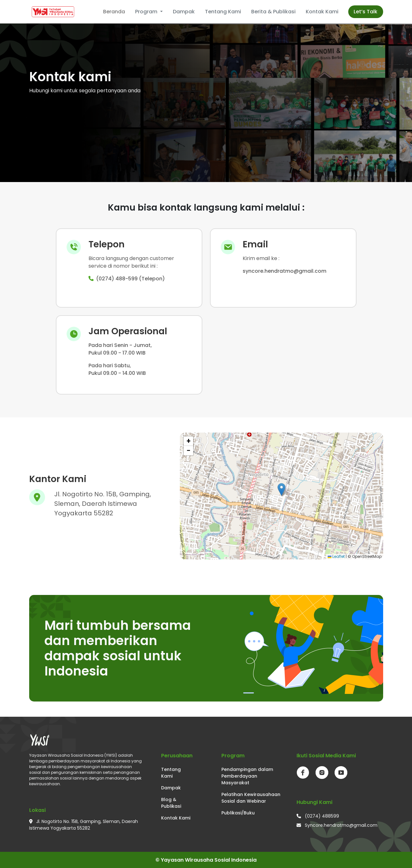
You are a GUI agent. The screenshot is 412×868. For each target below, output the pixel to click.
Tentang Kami (223, 12)
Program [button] (147, 12)
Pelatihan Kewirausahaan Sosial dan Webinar (251, 798)
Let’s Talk (366, 12)
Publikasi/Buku (238, 813)
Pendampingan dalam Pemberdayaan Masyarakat (247, 776)
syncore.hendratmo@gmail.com (284, 271)
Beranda (114, 12)
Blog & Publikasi (171, 803)
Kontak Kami (322, 12)
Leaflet (336, 556)
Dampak (184, 12)
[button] (281, 489)
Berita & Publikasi (273, 12)
